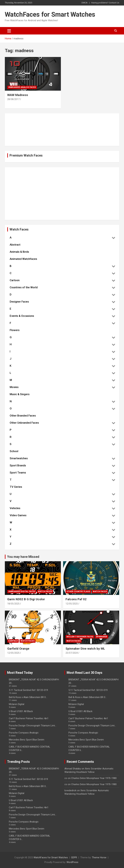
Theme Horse (99, 857)
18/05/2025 (13, 604)
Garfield (13, 641)
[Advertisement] (62, 194)
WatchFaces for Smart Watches (50, 14)
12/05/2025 (72, 604)
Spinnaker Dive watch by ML (85, 649)
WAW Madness (18, 95)
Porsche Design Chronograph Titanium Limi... (33, 726)
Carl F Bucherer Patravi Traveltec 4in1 (29, 718)
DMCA (85, 3)
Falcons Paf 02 (76, 599)
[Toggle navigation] (9, 31)
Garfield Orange (18, 649)
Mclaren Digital (17, 704)
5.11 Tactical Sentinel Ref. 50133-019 (28, 690)
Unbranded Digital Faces (22, 592)
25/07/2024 (72, 653)
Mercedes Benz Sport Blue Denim (27, 740)
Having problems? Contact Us (105, 3)
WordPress (72, 862)
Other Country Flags (78, 592)
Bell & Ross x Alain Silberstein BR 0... (28, 697)
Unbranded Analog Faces (22, 87)
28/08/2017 (13, 99)
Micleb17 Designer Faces (80, 637)
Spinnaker (102, 637)
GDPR (74, 857)
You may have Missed (23, 557)
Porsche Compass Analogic (24, 733)
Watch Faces (45, 592)
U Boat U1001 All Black (21, 711)
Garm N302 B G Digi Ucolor (26, 599)
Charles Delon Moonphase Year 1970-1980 (94, 778)
